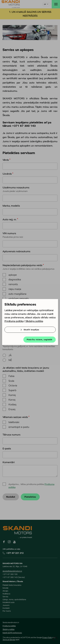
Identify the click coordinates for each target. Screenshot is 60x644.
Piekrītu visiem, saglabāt (40, 339)
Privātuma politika (14, 321)
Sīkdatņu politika (34, 321)
